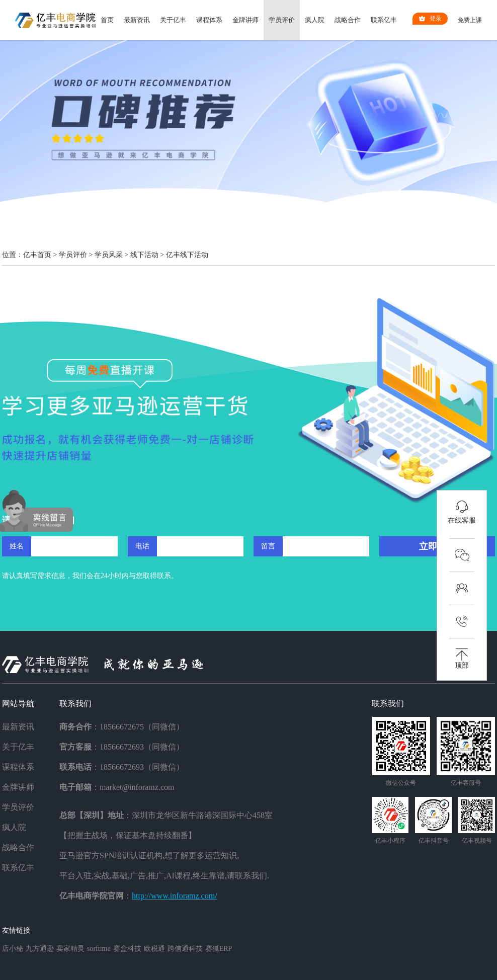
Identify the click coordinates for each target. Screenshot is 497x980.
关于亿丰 (173, 20)
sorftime (99, 949)
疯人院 (315, 20)
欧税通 (154, 949)
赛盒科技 (127, 949)
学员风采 (109, 255)
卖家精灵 (70, 949)
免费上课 (470, 20)
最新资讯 (137, 20)
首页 (107, 20)
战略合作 (348, 20)
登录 (430, 19)
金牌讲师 (245, 20)
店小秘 (13, 949)
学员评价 (282, 20)
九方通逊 (40, 949)
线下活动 (144, 255)
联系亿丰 (384, 20)
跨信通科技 (185, 949)
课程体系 (209, 20)
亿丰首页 (37, 255)
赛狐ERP (219, 949)
